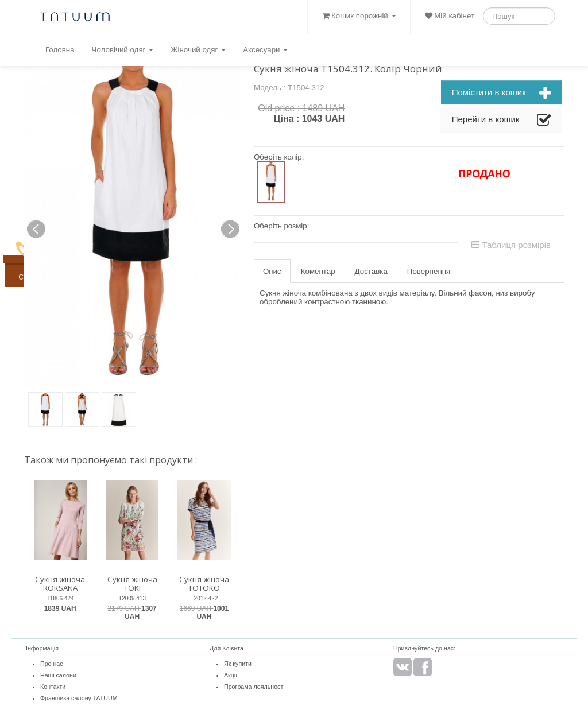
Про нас (52, 664)
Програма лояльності (254, 687)
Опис (272, 271)
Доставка (371, 271)
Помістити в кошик (501, 94)
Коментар (318, 271)
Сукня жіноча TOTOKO (204, 584)
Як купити (238, 664)
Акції (231, 675)
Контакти (53, 687)
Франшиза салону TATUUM (79, 698)
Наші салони (58, 675)
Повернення (429, 271)
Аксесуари (265, 50)
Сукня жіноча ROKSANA (60, 584)
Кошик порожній (359, 16)
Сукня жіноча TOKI (132, 584)
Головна (60, 50)
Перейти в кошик (501, 121)
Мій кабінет (450, 16)
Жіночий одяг (198, 50)
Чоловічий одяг (123, 50)
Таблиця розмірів (511, 245)
